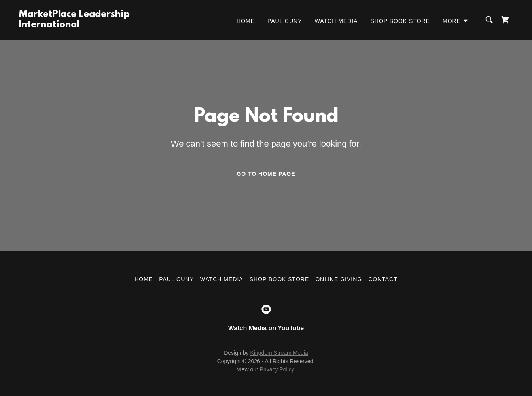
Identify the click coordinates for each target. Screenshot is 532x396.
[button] (456, 21)
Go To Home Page (266, 174)
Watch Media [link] (336, 21)
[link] (74, 25)
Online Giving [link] (339, 279)
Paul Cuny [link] (285, 21)
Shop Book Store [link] (400, 21)
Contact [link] (383, 279)
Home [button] (144, 279)
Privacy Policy (277, 369)
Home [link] (246, 21)
